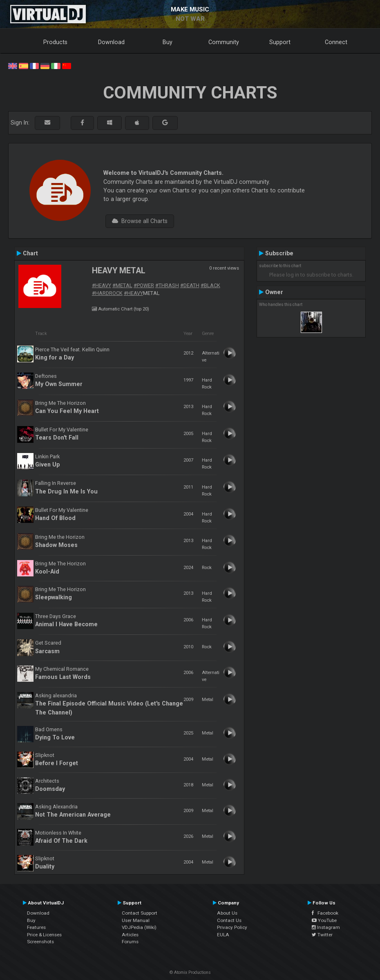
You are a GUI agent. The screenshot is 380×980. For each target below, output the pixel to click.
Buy (168, 42)
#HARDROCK (107, 293)
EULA (223, 935)
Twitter (322, 935)
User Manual (136, 920)
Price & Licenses (44, 935)
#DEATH (190, 285)
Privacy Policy (232, 927)
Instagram (326, 927)
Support (280, 42)
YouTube (324, 920)
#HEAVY (102, 285)
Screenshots (40, 942)
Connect (336, 42)
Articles (130, 935)
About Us (227, 913)
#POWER (144, 285)
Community (224, 42)
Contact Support (140, 913)
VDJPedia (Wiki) (139, 927)
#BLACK (210, 285)
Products (55, 42)
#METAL (122, 285)
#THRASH (167, 285)
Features (36, 927)
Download (111, 42)
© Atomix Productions (190, 972)
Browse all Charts (140, 221)
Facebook (325, 913)
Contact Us (229, 920)
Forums (130, 942)
